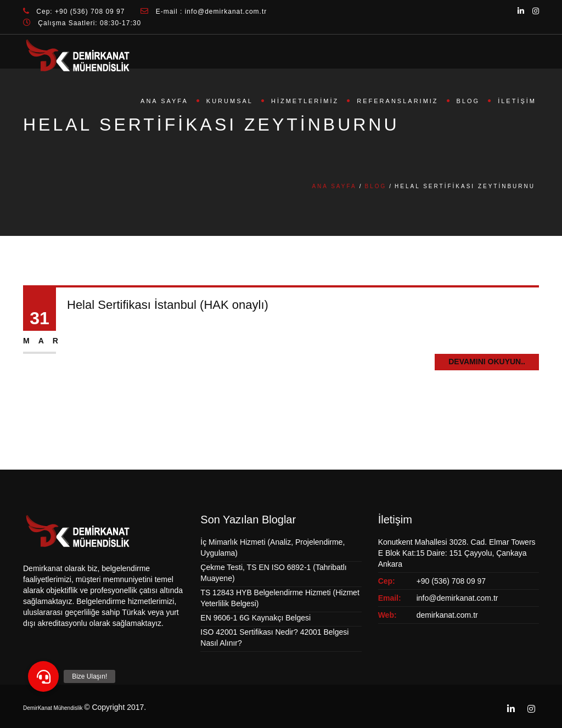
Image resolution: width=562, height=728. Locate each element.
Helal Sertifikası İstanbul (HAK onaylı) (168, 305)
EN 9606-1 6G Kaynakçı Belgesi (255, 618)
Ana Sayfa (164, 101)
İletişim (517, 101)
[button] (43, 676)
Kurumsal (230, 101)
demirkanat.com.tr (447, 615)
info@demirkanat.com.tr (457, 598)
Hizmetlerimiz (305, 101)
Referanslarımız (397, 101)
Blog (468, 101)
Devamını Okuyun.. (487, 362)
